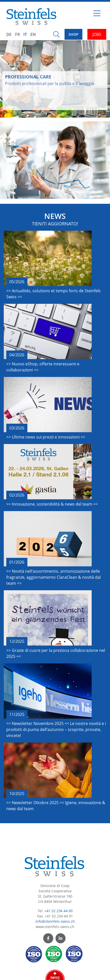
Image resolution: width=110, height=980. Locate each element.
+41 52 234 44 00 (59, 911)
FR (17, 34)
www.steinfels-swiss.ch (55, 927)
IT (25, 34)
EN (33, 34)
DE (9, 34)
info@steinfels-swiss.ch (55, 921)
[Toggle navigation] (97, 15)
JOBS (97, 34)
